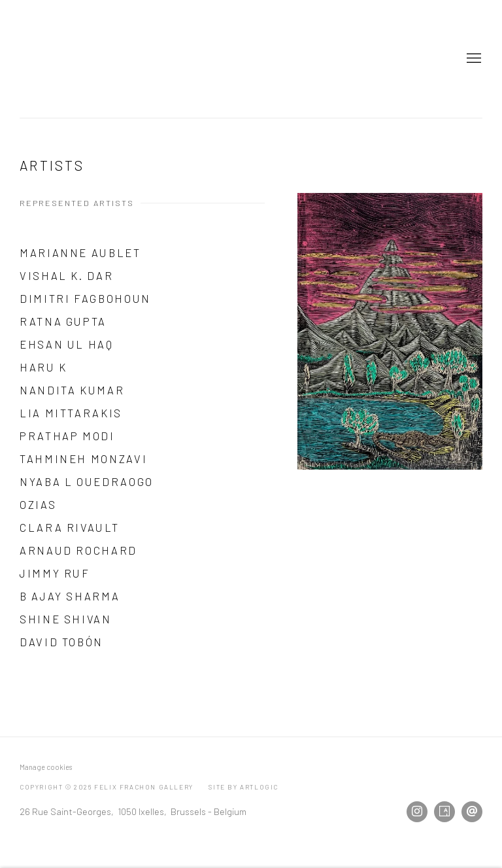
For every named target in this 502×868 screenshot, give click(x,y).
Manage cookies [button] (46, 767)
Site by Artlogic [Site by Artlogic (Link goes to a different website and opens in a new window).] (243, 787)
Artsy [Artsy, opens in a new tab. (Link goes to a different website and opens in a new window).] (444, 812)
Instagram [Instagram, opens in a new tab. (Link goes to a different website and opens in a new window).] (417, 812)
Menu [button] (473, 59)
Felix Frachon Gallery (98, 59)
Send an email (472, 812)
